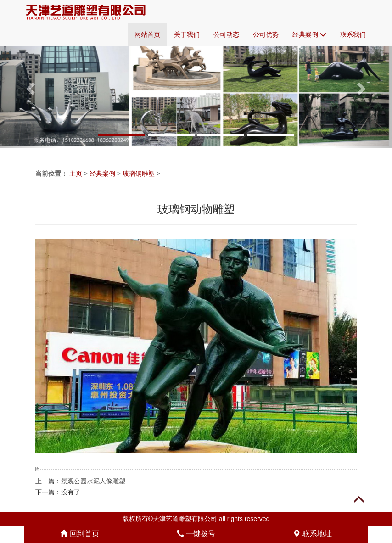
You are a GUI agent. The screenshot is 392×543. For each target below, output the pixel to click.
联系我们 (353, 34)
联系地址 (312, 534)
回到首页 (79, 534)
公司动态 (226, 34)
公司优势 (266, 34)
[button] (29, 86)
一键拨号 (196, 534)
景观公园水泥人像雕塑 (93, 481)
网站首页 (147, 34)
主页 (76, 174)
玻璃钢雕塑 (139, 174)
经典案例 (309, 34)
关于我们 (187, 34)
